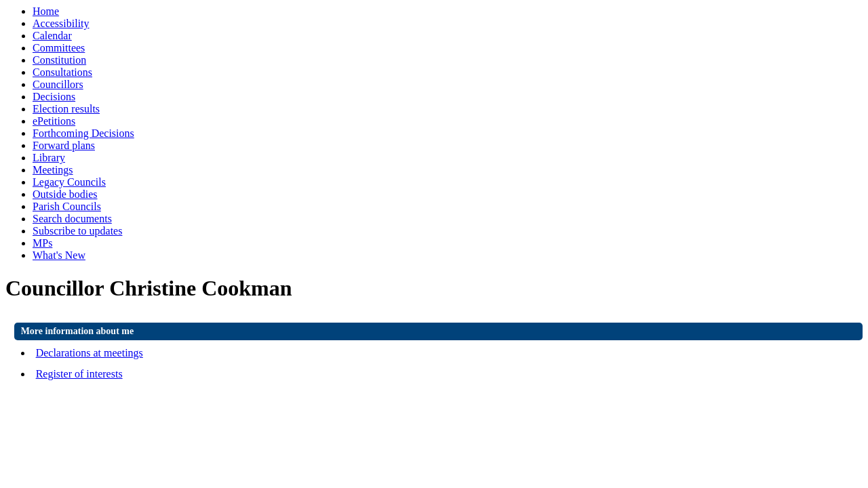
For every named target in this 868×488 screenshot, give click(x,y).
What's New (59, 255)
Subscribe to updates (77, 231)
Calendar (52, 36)
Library (49, 158)
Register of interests (79, 374)
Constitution (59, 60)
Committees (59, 48)
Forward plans (64, 145)
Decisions (54, 97)
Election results (66, 109)
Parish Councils (67, 206)
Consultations (62, 72)
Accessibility (61, 23)
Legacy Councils (69, 182)
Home (46, 11)
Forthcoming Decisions (83, 133)
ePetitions (54, 121)
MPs (42, 243)
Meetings (53, 170)
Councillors (58, 84)
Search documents (72, 219)
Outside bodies (65, 194)
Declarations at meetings (90, 353)
